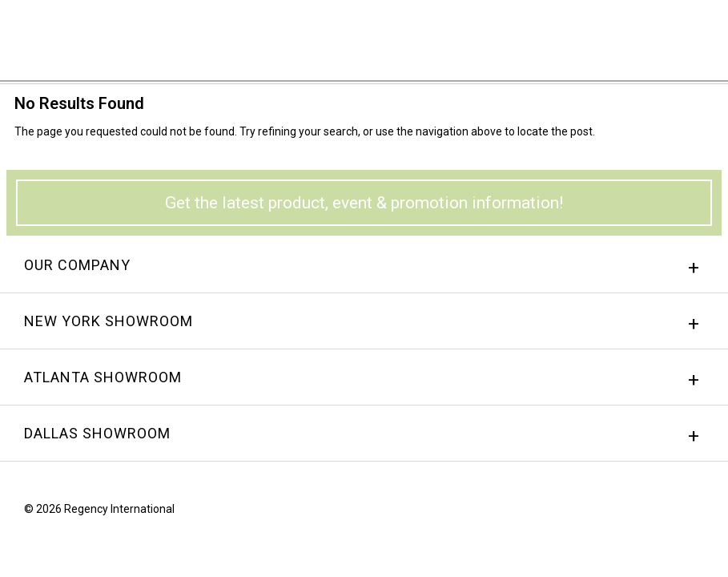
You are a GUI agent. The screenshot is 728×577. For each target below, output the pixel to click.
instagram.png (668, 513)
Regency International (57, 39)
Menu (692, 34)
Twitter (698, 513)
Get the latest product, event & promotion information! (364, 203)
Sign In (517, 36)
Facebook (638, 513)
